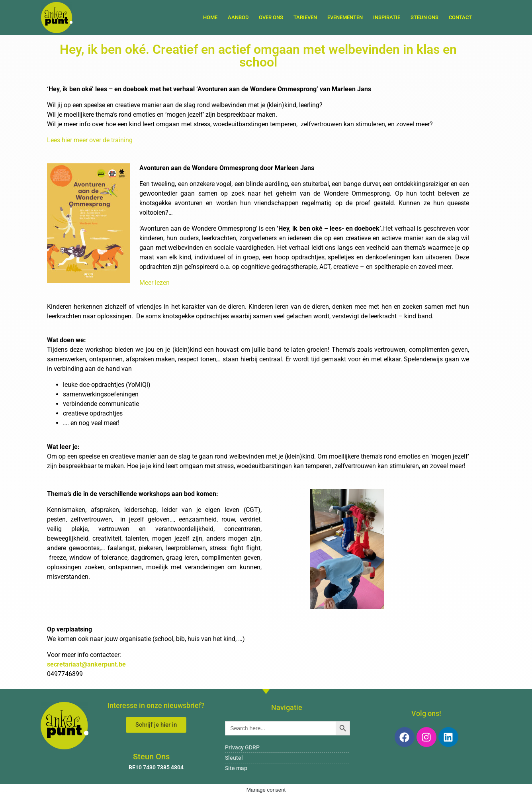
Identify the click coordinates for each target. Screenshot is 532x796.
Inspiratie (387, 17)
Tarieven (305, 17)
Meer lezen (155, 283)
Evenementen (345, 17)
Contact (460, 17)
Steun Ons (424, 17)
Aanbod (238, 17)
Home (210, 17)
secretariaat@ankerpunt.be (86, 664)
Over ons (271, 17)
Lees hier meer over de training (91, 140)
